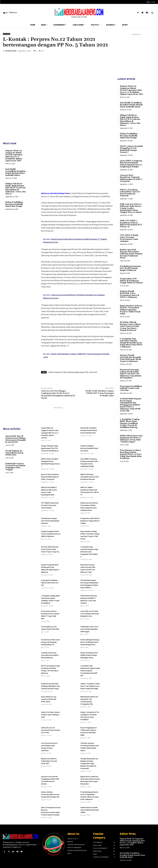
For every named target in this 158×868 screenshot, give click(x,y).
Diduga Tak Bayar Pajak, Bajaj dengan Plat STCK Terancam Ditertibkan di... (50, 448)
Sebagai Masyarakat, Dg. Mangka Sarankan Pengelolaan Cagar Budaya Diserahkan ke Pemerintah (89, 764)
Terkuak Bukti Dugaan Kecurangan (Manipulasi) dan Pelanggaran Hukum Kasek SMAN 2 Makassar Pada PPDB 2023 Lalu (131, 405)
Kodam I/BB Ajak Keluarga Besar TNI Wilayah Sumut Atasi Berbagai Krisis (90, 642)
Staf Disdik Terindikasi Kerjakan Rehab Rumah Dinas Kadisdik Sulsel (16, 172)
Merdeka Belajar (11, 51)
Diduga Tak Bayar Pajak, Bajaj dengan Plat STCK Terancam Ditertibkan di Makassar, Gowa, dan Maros (16, 189)
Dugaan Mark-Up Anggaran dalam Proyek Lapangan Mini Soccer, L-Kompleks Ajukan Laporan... (50, 433)
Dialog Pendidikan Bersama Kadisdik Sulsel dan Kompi (14, 204)
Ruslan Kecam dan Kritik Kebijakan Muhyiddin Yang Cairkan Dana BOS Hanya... (51, 686)
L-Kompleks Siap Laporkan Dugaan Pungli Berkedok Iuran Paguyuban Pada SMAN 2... (89, 552)
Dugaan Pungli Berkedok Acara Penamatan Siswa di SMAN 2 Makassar (51, 534)
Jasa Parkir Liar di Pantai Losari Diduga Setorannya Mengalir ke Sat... (90, 614)
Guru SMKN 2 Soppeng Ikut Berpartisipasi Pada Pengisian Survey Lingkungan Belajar (131, 164)
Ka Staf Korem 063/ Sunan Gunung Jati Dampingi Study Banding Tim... (50, 642)
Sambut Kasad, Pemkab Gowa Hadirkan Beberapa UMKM (90, 810)
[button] (152, 13)
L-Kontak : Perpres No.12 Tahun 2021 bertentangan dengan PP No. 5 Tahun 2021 (73, 372)
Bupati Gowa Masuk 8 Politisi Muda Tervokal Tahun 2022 (49, 761)
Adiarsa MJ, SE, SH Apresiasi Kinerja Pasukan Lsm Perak (50, 730)
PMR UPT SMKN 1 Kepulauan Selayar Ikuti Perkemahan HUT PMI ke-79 (131, 224)
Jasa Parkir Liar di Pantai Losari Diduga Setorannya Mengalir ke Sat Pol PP (16, 439)
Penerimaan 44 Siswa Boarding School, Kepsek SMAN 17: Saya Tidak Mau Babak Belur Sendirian (131, 454)
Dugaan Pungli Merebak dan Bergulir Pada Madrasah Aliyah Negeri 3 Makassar (131, 358)
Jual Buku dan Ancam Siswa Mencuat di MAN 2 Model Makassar (50, 655)
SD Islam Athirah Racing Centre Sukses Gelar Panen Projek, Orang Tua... (51, 549)
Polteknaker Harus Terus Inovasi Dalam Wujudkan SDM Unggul (15, 467)
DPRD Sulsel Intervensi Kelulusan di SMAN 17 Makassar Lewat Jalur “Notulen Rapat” (131, 439)
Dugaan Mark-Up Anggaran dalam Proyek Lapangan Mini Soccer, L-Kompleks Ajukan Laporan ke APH (14, 156)
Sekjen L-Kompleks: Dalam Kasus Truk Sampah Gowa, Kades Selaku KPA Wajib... (90, 686)
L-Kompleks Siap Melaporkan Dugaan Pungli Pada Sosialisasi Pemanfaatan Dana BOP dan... (90, 671)
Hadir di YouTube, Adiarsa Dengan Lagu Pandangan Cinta (50, 715)
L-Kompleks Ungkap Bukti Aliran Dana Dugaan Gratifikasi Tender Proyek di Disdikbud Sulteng (130, 423)
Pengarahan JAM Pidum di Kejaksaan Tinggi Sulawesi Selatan (90, 521)
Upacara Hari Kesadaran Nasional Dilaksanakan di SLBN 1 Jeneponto (50, 477)
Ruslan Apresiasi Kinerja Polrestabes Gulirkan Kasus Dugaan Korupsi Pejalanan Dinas (131, 254)
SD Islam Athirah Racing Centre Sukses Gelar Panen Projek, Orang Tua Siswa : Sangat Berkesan (130, 326)
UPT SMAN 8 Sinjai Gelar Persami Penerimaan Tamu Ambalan (50, 505)
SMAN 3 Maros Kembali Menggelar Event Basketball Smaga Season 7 (131, 149)
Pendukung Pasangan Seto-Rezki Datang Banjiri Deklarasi (50, 521)
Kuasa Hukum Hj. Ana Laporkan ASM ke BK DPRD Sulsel (49, 699)
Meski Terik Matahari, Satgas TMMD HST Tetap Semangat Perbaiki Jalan (100, 393)
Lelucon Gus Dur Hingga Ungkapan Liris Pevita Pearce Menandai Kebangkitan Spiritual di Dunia (58, 394)
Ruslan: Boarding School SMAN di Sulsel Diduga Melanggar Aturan (89, 655)
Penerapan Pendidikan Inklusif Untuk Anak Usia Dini (50, 583)
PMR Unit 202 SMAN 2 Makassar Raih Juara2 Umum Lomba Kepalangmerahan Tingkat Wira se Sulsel (131, 208)
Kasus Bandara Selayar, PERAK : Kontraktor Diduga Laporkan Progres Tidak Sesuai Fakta (131, 310)
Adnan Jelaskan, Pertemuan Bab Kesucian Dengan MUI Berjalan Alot (50, 794)
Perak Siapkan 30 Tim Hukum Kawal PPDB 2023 (14, 453)
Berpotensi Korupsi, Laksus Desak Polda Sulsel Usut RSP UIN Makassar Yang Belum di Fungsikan (131, 374)
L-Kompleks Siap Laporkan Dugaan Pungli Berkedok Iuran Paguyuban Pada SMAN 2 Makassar (131, 343)
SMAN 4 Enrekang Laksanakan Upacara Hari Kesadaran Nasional (90, 477)
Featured (6, 34)
